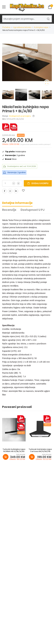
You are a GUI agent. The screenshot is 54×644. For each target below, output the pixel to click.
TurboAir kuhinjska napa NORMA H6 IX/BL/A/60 (14, 450)
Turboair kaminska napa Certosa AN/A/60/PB (40, 450)
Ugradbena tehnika (22, 27)
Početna (6, 27)
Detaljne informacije (17, 203)
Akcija (21, 135)
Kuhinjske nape (41, 27)
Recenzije (9, 210)
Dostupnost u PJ (33, 210)
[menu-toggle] (4, 7)
